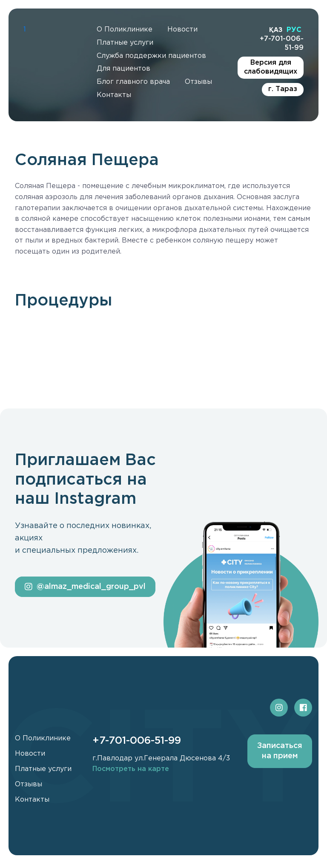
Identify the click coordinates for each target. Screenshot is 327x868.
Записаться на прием (280, 751)
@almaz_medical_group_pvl (85, 587)
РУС (294, 30)
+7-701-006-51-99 (282, 43)
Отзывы (198, 82)
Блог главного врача (133, 82)
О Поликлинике (125, 30)
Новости (182, 30)
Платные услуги (125, 43)
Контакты (114, 95)
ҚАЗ (276, 30)
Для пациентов (123, 69)
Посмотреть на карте (131, 769)
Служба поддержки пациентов (151, 56)
